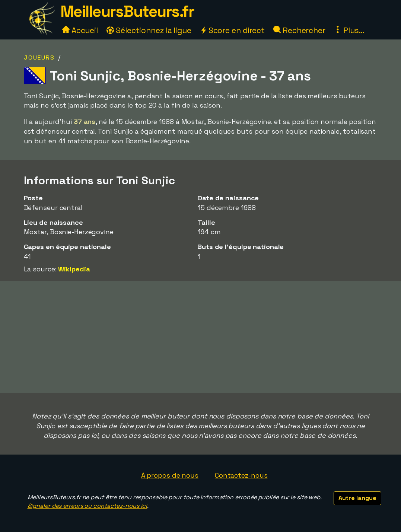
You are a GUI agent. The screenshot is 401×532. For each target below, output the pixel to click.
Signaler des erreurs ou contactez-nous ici (87, 506)
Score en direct (232, 30)
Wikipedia (74, 269)
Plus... (349, 30)
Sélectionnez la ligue (149, 30)
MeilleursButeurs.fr (127, 11)
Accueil (80, 30)
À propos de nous (170, 475)
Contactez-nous (241, 475)
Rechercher (299, 30)
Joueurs (39, 58)
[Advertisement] (201, 337)
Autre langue (357, 498)
